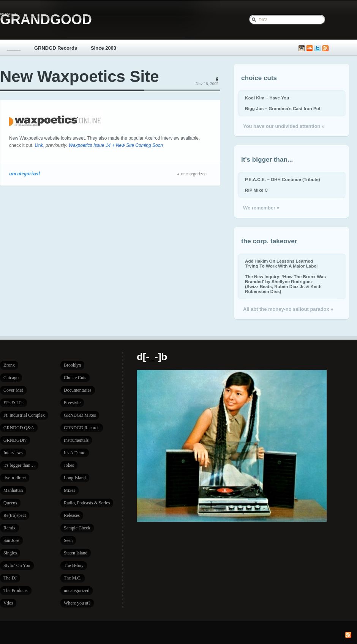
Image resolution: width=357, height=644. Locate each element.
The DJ (10, 578)
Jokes (69, 465)
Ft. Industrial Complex (24, 415)
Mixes (70, 490)
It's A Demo (75, 453)
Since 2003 (103, 48)
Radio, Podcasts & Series (87, 503)
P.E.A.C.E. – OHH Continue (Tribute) (283, 179)
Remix (9, 528)
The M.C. (73, 578)
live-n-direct (15, 478)
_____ (14, 48)
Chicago (11, 378)
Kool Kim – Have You (267, 98)
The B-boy (74, 565)
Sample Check (77, 528)
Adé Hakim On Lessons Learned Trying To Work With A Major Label (281, 263)
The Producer (16, 590)
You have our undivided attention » (284, 126)
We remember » (261, 208)
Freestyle (72, 403)
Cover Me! (13, 390)
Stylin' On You (17, 565)
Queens (10, 503)
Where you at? (77, 603)
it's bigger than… (19, 465)
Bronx (9, 365)
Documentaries (78, 390)
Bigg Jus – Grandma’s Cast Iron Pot (283, 108)
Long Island (75, 478)
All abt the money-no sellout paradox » (288, 309)
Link (39, 145)
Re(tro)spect (15, 515)
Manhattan (13, 490)
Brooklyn (72, 365)
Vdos (8, 603)
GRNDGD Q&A (19, 428)
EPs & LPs (13, 403)
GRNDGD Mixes (80, 415)
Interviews (13, 453)
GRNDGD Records (56, 48)
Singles (10, 553)
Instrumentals (76, 440)
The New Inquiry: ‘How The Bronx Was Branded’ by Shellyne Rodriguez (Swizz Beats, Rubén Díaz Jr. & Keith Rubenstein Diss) (285, 284)
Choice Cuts (75, 378)
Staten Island (76, 553)
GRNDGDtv (15, 440)
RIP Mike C (256, 190)
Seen (68, 540)
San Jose (11, 540)
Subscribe (325, 48)
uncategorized (24, 173)
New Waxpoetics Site (80, 76)
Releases (72, 515)
